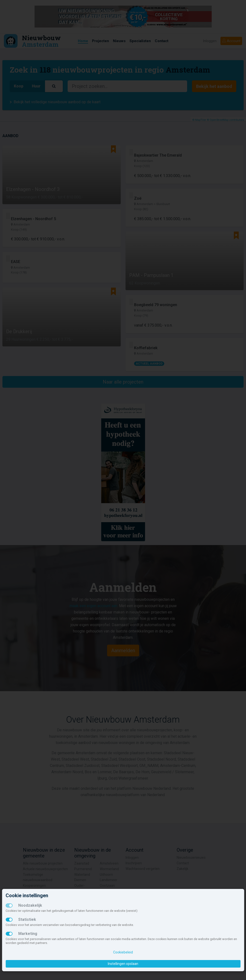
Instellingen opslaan (123, 964)
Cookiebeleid (123, 952)
